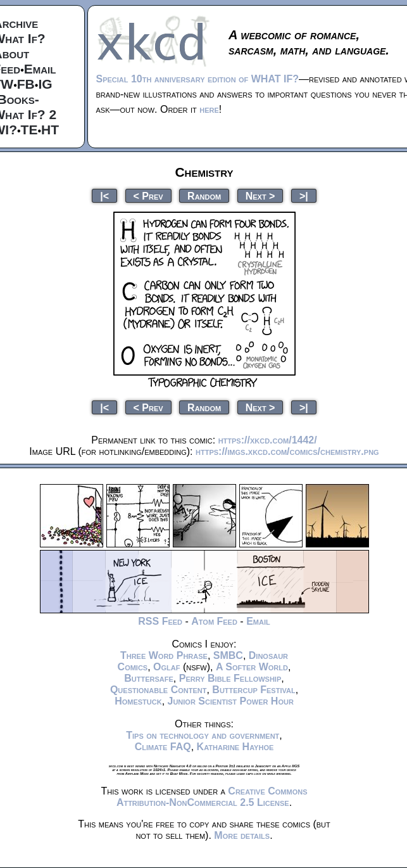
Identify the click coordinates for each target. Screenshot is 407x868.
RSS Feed (160, 621)
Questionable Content (159, 690)
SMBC (228, 655)
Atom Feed (214, 621)
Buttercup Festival (254, 690)
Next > (260, 195)
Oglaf (166, 667)
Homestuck (138, 701)
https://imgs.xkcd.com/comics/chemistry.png (287, 451)
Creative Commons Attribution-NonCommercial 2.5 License (212, 797)
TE (29, 130)
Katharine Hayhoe (235, 747)
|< (104, 195)
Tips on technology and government (203, 735)
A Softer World (252, 667)
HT (50, 130)
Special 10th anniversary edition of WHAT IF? (197, 79)
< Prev (148, 195)
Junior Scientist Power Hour (231, 701)
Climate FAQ (163, 747)
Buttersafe (149, 678)
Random (204, 195)
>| (304, 195)
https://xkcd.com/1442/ (268, 440)
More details (242, 835)
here (209, 109)
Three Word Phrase (164, 655)
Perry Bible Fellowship (230, 678)
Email (40, 69)
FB (26, 84)
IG (45, 84)
